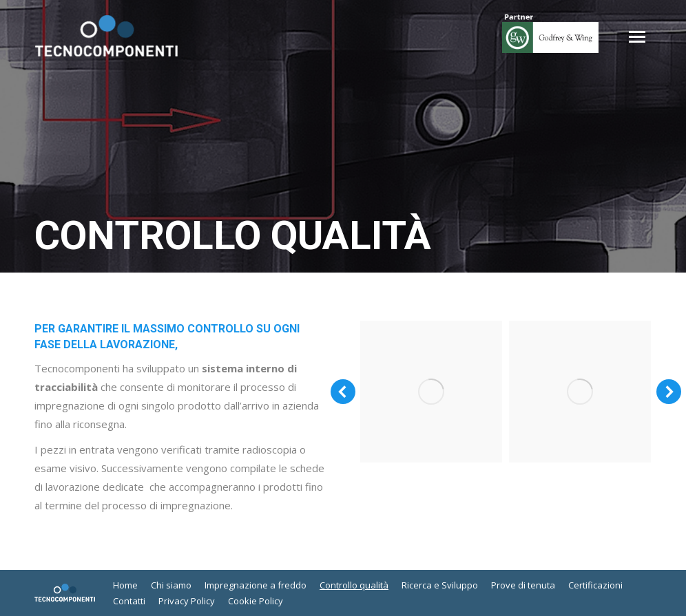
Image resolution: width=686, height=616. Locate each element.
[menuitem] (125, 585)
